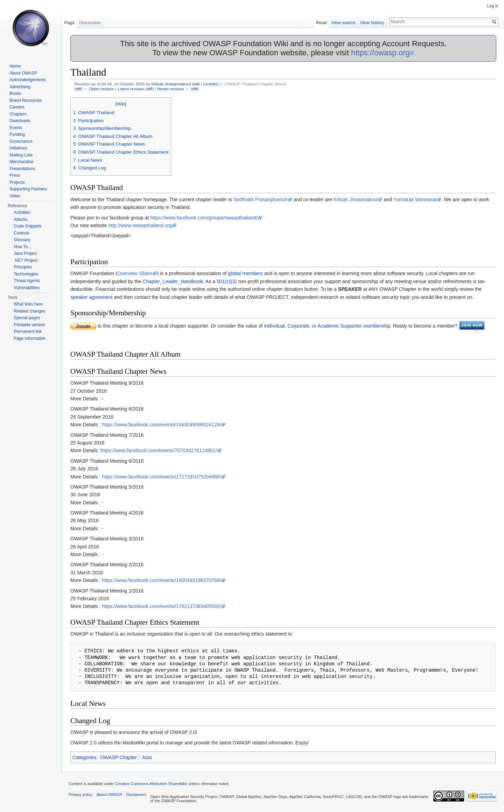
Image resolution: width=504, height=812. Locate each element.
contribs (210, 84)
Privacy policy (80, 794)
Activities (22, 212)
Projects (17, 182)
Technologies (26, 274)
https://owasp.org (380, 53)
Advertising (20, 87)
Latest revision (131, 89)
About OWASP (23, 73)
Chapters (18, 114)
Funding (17, 134)
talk (196, 84)
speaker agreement (92, 297)
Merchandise (22, 162)
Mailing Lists (21, 155)
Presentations (22, 169)
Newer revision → (173, 89)
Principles (23, 267)
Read (321, 23)
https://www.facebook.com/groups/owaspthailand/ (204, 218)
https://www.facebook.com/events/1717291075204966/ (161, 477)
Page (69, 23)
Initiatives (18, 148)
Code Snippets (27, 226)
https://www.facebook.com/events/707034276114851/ (159, 450)
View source (343, 23)
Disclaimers (136, 794)
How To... (22, 247)
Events (16, 128)
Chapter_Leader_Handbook (173, 281)
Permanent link (28, 331)
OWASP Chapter (118, 757)
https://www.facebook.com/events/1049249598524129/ (161, 425)
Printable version (29, 325)
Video (15, 196)
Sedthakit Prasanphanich (260, 199)
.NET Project (26, 260)
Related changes (29, 311)
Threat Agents (27, 281)
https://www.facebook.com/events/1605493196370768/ (161, 580)
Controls (22, 233)
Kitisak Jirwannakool (356, 199)
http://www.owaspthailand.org (140, 225)
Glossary (22, 240)
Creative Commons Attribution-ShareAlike (151, 784)
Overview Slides (135, 273)
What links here (28, 304)
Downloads (20, 121)
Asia (147, 757)
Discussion (90, 23)
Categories (84, 757)
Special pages (27, 318)
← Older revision (99, 89)
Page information (30, 338)
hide (121, 104)
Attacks (20, 219)
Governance (21, 141)
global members (245, 273)
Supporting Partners (28, 189)
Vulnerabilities (27, 288)
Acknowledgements (28, 80)
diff (79, 89)
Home (15, 66)
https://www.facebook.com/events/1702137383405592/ (161, 606)
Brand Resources (26, 100)
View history (372, 23)
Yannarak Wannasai (415, 199)
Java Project (25, 253)
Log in (493, 6)
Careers (17, 107)
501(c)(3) (227, 281)
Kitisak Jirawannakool (171, 84)
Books (15, 93)
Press (15, 175)
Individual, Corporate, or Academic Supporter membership (327, 326)
